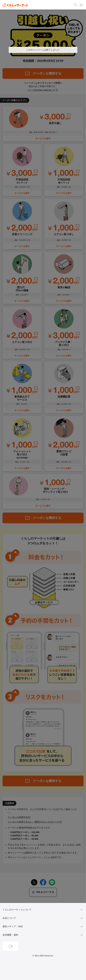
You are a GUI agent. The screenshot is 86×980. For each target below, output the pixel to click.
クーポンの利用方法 (19, 817)
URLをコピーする (43, 892)
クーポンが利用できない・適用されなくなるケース (35, 822)
